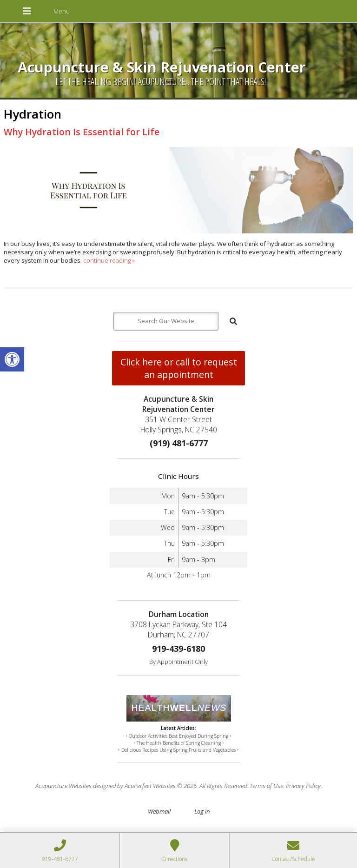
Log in (202, 811)
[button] (12, 359)
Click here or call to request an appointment (179, 368)
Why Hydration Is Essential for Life (82, 132)
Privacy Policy (303, 786)
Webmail (159, 811)
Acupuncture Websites (63, 786)
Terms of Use (266, 786)
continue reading (109, 260)
